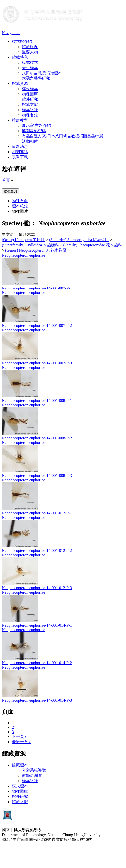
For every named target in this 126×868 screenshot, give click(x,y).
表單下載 (20, 157)
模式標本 (30, 63)
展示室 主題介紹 (36, 126)
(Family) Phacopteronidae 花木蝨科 (92, 245)
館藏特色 (20, 57)
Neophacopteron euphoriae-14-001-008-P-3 (37, 475)
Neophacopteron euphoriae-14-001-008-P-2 (37, 438)
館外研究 (30, 99)
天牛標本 (30, 68)
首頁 (6, 180)
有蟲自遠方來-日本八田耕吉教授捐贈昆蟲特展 (63, 136)
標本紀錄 (30, 110)
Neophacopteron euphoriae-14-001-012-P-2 (37, 550)
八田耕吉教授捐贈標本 (42, 73)
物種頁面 (20, 201)
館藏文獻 (30, 105)
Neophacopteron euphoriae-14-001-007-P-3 (37, 363)
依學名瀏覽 (32, 775)
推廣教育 (20, 120)
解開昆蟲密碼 (34, 131)
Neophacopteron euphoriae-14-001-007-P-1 (37, 288)
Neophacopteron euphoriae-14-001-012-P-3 (37, 588)
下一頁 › (19, 736)
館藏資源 (20, 84)
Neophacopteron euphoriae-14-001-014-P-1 (37, 625)
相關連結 (20, 152)
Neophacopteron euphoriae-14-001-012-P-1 (37, 513)
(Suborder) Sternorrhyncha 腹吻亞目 (79, 240)
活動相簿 (30, 141)
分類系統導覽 (34, 770)
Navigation (11, 33)
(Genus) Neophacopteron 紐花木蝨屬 (36, 250)
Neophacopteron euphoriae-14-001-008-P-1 (37, 401)
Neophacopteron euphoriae (24, 255)
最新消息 (20, 146)
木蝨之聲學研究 (36, 78)
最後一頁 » (21, 742)
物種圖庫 (30, 94)
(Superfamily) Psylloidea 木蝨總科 (30, 245)
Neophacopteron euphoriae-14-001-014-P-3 (37, 700)
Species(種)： (19, 223)
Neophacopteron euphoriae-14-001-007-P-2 (37, 326)
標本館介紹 (22, 42)
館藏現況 (30, 47)
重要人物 (30, 52)
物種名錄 (30, 115)
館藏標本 (20, 765)
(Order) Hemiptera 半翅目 (23, 240)
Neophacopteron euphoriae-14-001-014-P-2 (37, 663)
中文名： (10, 234)
